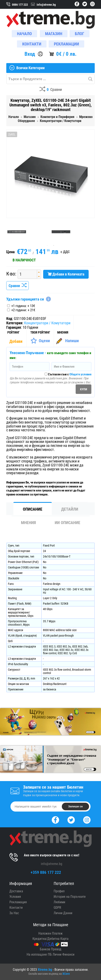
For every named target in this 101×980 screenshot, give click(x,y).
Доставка (16, 891)
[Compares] (51, 90)
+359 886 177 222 (46, 872)
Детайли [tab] (70, 509)
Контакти (16, 908)
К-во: (11, 274)
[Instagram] (87, 819)
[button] (39, 272)
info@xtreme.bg (52, 864)
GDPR (57, 908)
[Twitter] (71, 819)
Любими (59, 902)
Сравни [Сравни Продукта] (17, 286)
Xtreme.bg (45, 970)
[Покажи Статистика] (16, 341)
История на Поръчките (70, 897)
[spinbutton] (26, 274)
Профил (59, 891)
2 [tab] (54, 245)
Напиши (72, 341)
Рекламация (18, 902)
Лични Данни (63, 913)
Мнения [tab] (28, 523)
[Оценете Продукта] (40, 341)
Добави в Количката (66, 274)
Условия (15, 897)
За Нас (14, 913)
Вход (30, 54)
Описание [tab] (33, 509)
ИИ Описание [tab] (67, 523)
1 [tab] (47, 245)
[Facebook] (55, 819)
